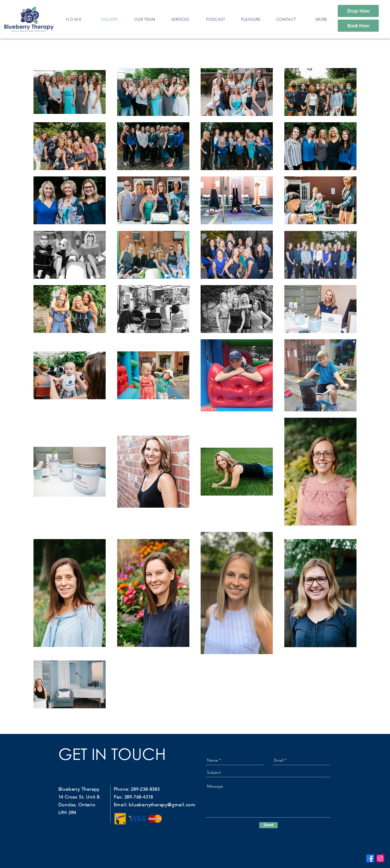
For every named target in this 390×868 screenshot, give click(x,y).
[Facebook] (370, 858)
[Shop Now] (358, 11)
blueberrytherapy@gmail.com (162, 805)
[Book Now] (358, 26)
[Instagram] (380, 858)
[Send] (268, 825)
